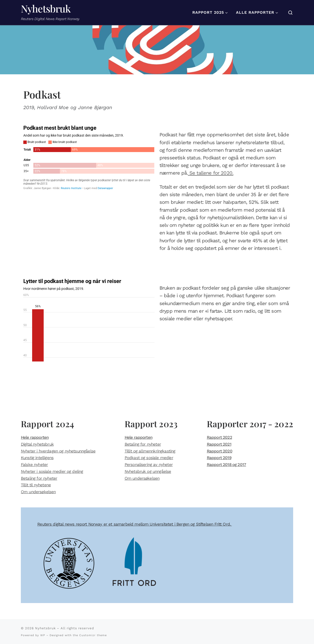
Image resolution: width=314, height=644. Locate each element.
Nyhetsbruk (45, 628)
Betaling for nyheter (39, 478)
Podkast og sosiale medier (149, 458)
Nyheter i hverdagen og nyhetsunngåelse (58, 451)
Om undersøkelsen (38, 492)
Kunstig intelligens (37, 458)
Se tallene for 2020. (211, 173)
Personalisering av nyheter (149, 464)
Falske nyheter (34, 464)
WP (43, 635)
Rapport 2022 (219, 437)
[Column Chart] (89, 320)
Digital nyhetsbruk (37, 444)
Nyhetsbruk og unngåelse (148, 471)
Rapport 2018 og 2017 (226, 464)
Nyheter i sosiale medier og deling (52, 471)
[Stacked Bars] (89, 157)
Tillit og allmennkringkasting (150, 451)
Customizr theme (93, 635)
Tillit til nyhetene (36, 485)
